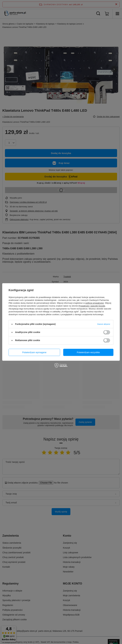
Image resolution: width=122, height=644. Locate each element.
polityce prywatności (95, 303)
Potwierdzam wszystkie (88, 352)
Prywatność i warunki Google (92, 306)
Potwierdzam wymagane (34, 352)
